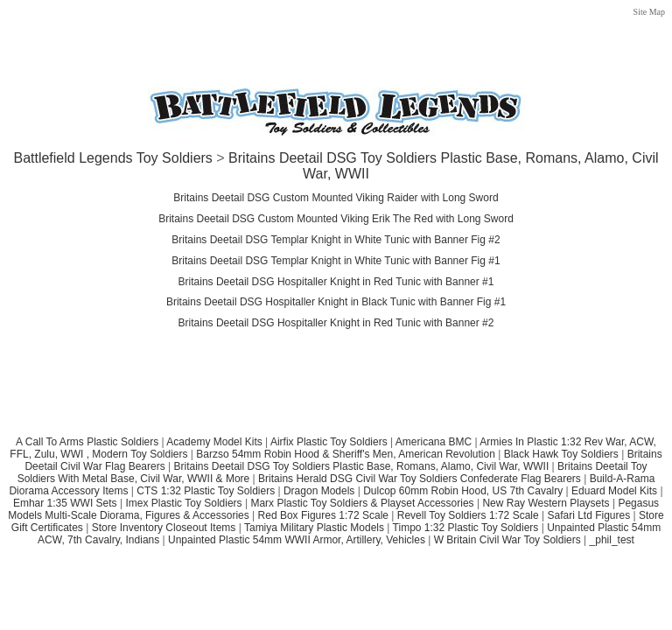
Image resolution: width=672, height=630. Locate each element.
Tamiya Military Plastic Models (314, 528)
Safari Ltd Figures (588, 515)
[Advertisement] (336, 37)
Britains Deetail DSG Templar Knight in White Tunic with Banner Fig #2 (336, 240)
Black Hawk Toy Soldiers (561, 454)
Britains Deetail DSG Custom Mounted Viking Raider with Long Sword (336, 198)
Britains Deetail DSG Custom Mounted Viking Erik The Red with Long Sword (336, 219)
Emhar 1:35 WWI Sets (65, 503)
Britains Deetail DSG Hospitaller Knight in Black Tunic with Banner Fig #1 (336, 302)
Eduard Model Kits (614, 491)
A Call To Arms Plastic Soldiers (87, 442)
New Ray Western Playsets (546, 503)
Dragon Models (319, 491)
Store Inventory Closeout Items (164, 528)
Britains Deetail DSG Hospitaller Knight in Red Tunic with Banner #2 (336, 323)
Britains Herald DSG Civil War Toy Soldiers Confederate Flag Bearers (420, 479)
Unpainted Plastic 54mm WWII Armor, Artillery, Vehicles (297, 540)
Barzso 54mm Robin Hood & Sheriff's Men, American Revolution (346, 454)
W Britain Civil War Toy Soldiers (507, 540)
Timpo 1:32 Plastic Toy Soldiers (466, 528)
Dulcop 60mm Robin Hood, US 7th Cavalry (463, 491)
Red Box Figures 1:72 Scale (323, 515)
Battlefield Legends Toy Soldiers (112, 158)
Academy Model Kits (214, 442)
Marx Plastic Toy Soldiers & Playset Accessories (362, 503)
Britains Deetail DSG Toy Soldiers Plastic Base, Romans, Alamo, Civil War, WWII (361, 466)
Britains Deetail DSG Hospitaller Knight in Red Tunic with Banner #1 (336, 282)
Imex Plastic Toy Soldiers (183, 503)
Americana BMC (434, 442)
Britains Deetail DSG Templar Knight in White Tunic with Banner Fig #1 (336, 261)
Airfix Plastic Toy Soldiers (330, 442)
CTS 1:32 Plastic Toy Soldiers (206, 491)
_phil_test (612, 540)
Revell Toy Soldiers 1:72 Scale (468, 515)
